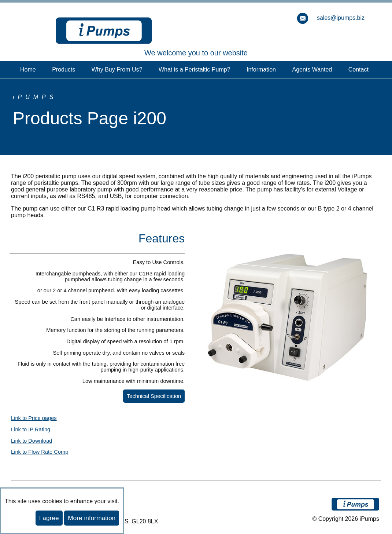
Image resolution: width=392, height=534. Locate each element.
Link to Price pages (34, 418)
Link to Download (32, 441)
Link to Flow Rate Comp (40, 452)
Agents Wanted (312, 70)
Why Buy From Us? (117, 70)
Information (261, 70)
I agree (49, 518)
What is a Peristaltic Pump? (195, 70)
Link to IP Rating (31, 429)
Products (64, 70)
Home (28, 70)
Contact (358, 70)
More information (92, 518)
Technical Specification (154, 396)
